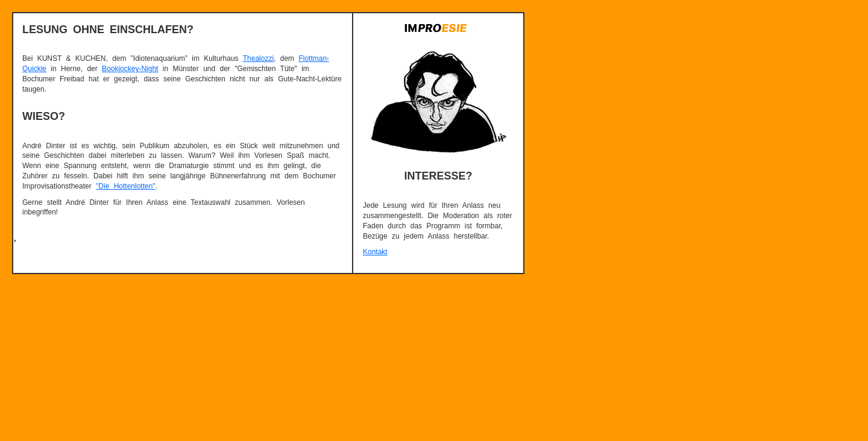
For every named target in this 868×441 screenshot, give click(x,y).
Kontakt (375, 252)
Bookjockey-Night (130, 69)
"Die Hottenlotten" (126, 186)
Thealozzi (258, 58)
